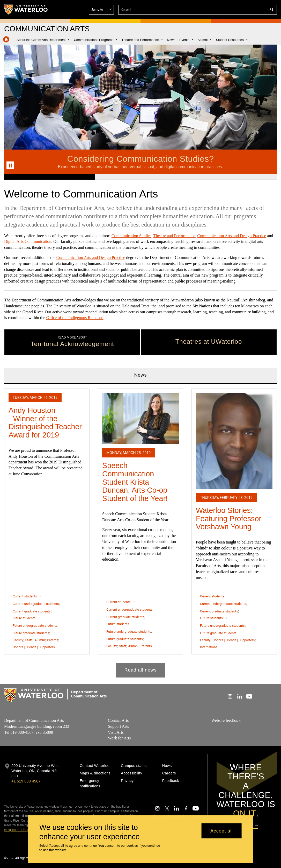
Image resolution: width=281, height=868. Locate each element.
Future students (24, 618)
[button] (234, 10)
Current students (25, 596)
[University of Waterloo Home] (26, 9)
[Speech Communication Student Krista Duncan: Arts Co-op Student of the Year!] (140, 418)
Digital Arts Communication (28, 242)
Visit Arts (116, 732)
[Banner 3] (231, 177)
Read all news (141, 670)
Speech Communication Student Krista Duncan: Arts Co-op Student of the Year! (135, 482)
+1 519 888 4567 (26, 781)
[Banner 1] (50, 177)
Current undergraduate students (36, 604)
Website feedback (226, 720)
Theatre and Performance (174, 236)
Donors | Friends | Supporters (34, 647)
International (209, 647)
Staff (29, 640)
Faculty (18, 640)
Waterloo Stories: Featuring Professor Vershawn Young (229, 518)
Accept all (222, 831)
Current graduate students (32, 611)
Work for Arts (119, 738)
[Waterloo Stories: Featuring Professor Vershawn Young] (234, 441)
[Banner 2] (140, 177)
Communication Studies (131, 236)
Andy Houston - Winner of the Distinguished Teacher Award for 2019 (45, 423)
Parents (52, 640)
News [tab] (141, 375)
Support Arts (118, 726)
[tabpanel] (140, 531)
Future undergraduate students (35, 626)
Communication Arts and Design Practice (232, 236)
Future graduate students (31, 633)
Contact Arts (118, 720)
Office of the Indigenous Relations (75, 318)
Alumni (40, 640)
